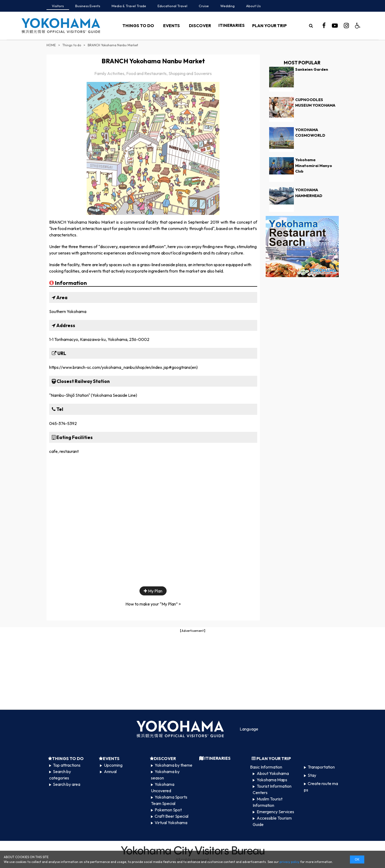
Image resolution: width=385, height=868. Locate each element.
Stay (312, 775)
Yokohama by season (165, 775)
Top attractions (67, 765)
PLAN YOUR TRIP (269, 26)
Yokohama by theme (174, 765)
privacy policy (289, 862)
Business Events (88, 6)
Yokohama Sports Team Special (169, 800)
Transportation (321, 767)
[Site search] (311, 26)
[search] (311, 26)
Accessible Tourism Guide (272, 821)
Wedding (227, 6)
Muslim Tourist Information (267, 802)
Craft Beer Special (172, 816)
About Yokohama (273, 773)
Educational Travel (172, 6)
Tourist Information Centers (272, 789)
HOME (51, 45)
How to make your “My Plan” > (153, 604)
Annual (110, 771)
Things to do (72, 45)
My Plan (153, 591)
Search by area (67, 784)
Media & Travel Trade (129, 6)
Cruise (204, 6)
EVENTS (172, 26)
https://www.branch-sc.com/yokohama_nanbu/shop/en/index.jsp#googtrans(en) (123, 367)
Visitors (58, 6)
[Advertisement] (193, 671)
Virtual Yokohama (171, 823)
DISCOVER (200, 26)
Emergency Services (275, 812)
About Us (253, 6)
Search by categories (60, 775)
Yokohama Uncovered (163, 787)
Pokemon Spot (168, 810)
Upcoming (113, 765)
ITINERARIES (232, 25)
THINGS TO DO (138, 26)
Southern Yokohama (68, 311)
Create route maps (321, 787)
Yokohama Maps (272, 780)
